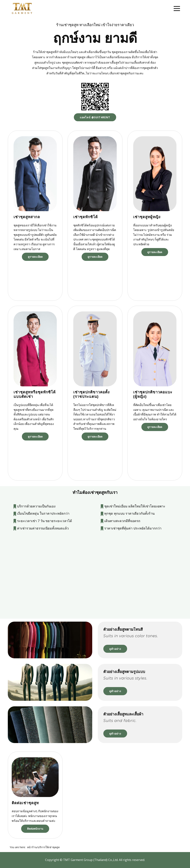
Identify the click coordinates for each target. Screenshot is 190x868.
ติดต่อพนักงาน (35, 829)
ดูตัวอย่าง (115, 649)
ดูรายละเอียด (35, 257)
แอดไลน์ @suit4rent (95, 117)
